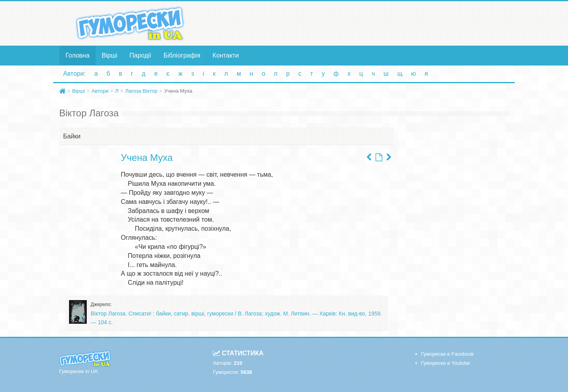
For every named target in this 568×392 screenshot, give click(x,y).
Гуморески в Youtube (446, 363)
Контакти (226, 55)
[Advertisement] (361, 23)
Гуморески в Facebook (448, 354)
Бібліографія (182, 55)
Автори (100, 91)
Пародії (140, 55)
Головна (78, 55)
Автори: (74, 74)
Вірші (110, 55)
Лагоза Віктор (141, 91)
